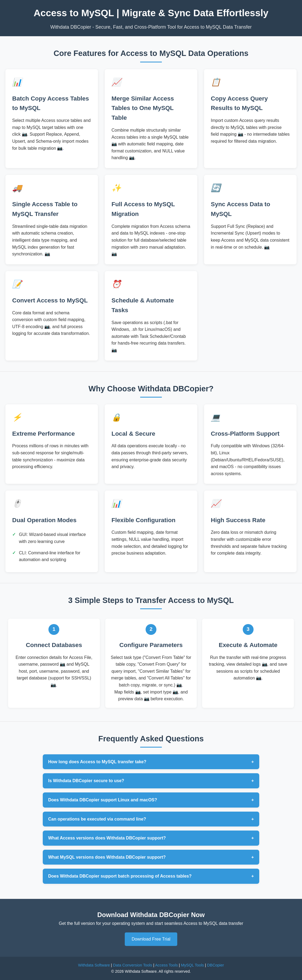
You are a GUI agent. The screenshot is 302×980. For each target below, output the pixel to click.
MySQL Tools (193, 965)
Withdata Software (94, 965)
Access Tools (166, 965)
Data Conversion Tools (133, 965)
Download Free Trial (151, 939)
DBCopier (215, 965)
